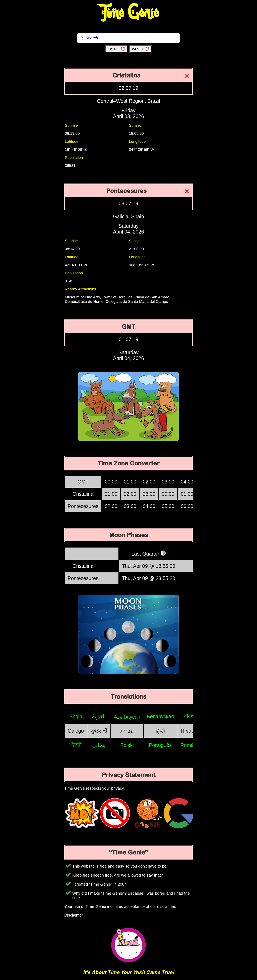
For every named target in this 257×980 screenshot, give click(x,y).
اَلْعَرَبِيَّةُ (99, 716)
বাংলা (190, 716)
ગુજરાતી (99, 731)
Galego (76, 731)
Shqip (76, 716)
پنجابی (99, 745)
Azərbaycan (127, 717)
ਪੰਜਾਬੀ (76, 745)
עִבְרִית (127, 731)
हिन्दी (160, 731)
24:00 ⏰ (141, 49)
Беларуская (160, 716)
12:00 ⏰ (116, 49)
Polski (127, 745)
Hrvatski (190, 731)
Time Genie (129, 13)
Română (190, 745)
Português (160, 745)
